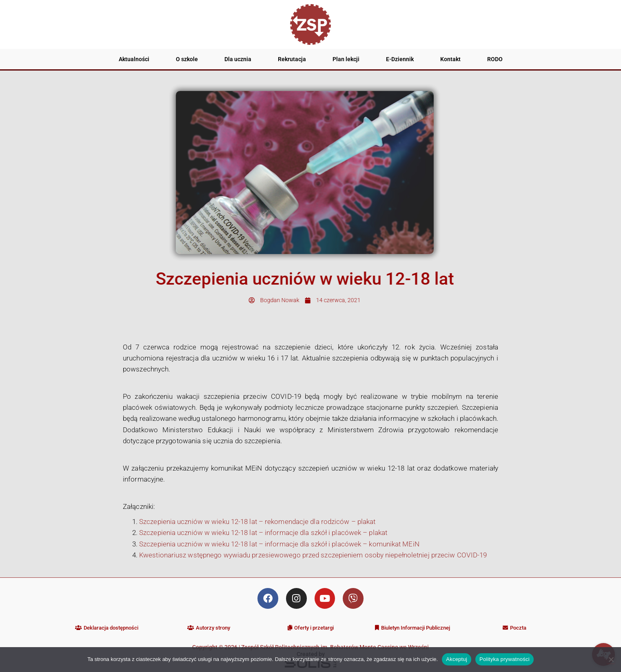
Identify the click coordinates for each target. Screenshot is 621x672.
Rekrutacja (292, 59)
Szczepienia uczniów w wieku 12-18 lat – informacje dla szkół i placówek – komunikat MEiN (279, 544)
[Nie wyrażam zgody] (611, 659)
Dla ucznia (238, 59)
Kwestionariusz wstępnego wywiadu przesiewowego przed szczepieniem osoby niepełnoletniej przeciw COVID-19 (313, 555)
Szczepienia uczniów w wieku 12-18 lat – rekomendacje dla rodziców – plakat (257, 522)
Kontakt (450, 59)
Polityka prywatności (505, 659)
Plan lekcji (346, 59)
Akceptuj (457, 659)
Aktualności (134, 59)
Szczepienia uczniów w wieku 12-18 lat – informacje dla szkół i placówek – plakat (263, 533)
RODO (495, 59)
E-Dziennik (400, 59)
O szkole (187, 59)
